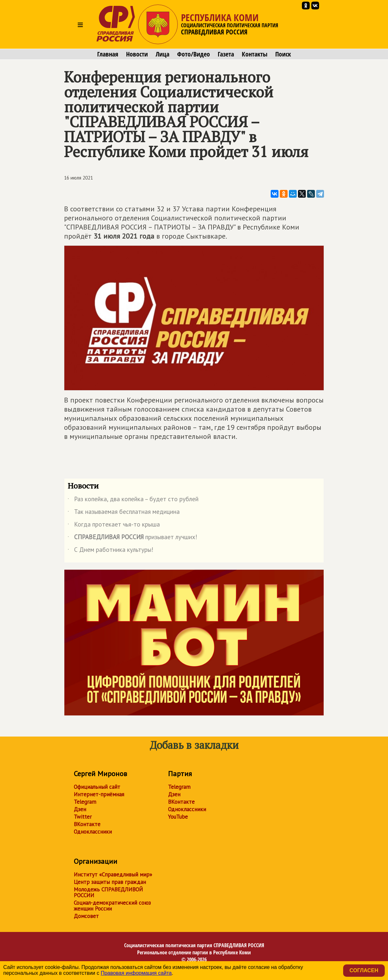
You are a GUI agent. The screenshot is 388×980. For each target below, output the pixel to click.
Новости (137, 54)
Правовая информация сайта (136, 973)
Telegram (85, 802)
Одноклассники (93, 832)
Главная (108, 54)
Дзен (80, 809)
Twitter (83, 817)
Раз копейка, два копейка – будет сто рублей (133, 500)
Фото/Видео (194, 54)
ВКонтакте (87, 824)
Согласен (364, 970)
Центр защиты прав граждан (110, 882)
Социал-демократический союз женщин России (112, 906)
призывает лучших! (132, 538)
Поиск (283, 54)
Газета (226, 54)
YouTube (178, 817)
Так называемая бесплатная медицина (124, 513)
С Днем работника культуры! (110, 551)
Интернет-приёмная (99, 794)
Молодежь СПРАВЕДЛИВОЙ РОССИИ (108, 892)
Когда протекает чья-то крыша (114, 526)
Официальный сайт (97, 787)
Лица (162, 54)
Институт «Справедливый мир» (113, 875)
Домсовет (86, 916)
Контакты (255, 54)
